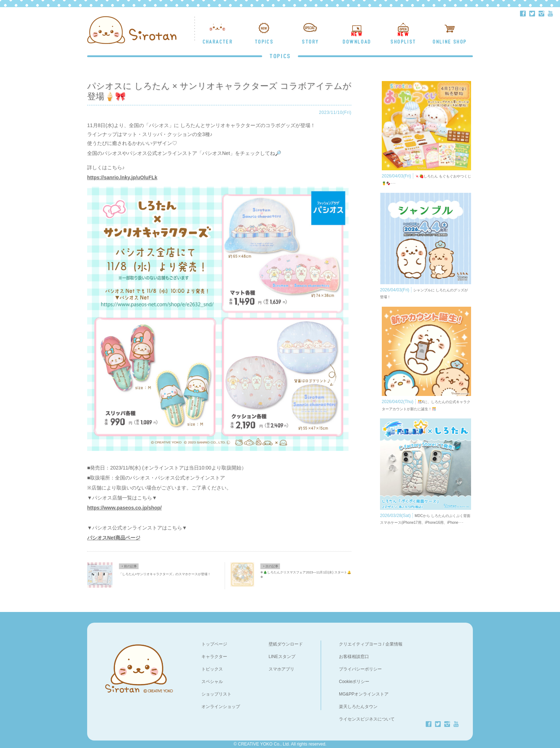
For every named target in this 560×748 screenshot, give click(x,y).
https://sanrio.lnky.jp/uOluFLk (122, 177)
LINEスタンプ (282, 657)
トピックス (212, 669)
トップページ (214, 644)
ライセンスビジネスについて (367, 719)
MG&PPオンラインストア (364, 694)
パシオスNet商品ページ (114, 538)
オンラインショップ (221, 707)
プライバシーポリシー (360, 669)
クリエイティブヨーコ (360, 644)
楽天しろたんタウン (358, 707)
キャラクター (214, 657)
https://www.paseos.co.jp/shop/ (124, 508)
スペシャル (212, 682)
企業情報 (394, 644)
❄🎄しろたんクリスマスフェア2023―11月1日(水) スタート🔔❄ (306, 575)
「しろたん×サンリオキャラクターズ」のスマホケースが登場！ (165, 574)
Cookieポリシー (354, 682)
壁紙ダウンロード (286, 644)
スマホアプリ (281, 669)
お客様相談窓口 (354, 657)
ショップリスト (216, 694)
